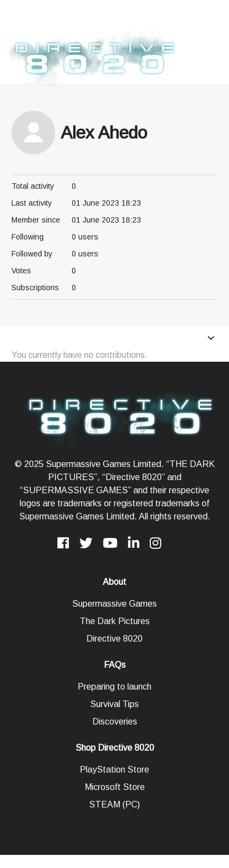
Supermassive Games (114, 604)
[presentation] (9, 16)
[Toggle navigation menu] (211, 339)
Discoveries (115, 722)
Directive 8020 (114, 639)
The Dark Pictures (115, 621)
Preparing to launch (114, 687)
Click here (140, 22)
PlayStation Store (114, 770)
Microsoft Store (115, 787)
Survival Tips (114, 704)
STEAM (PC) (114, 804)
